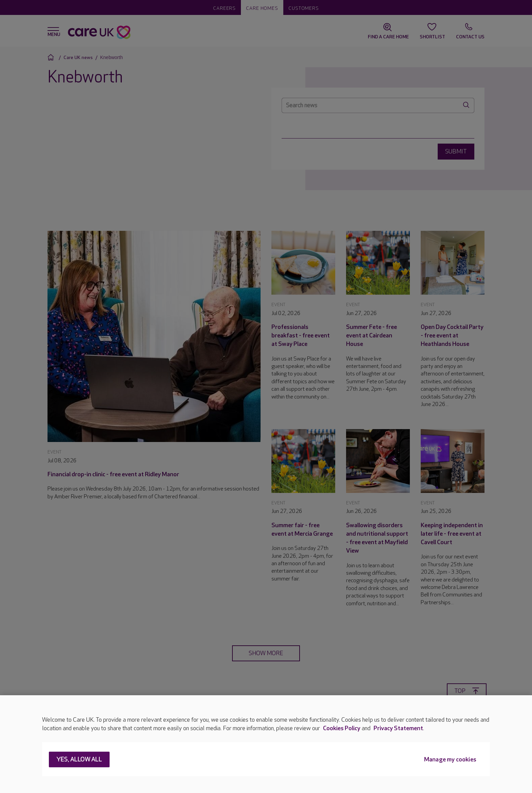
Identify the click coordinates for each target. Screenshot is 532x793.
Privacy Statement (398, 728)
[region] (266, 744)
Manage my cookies (450, 760)
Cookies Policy (342, 728)
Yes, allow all (79, 760)
